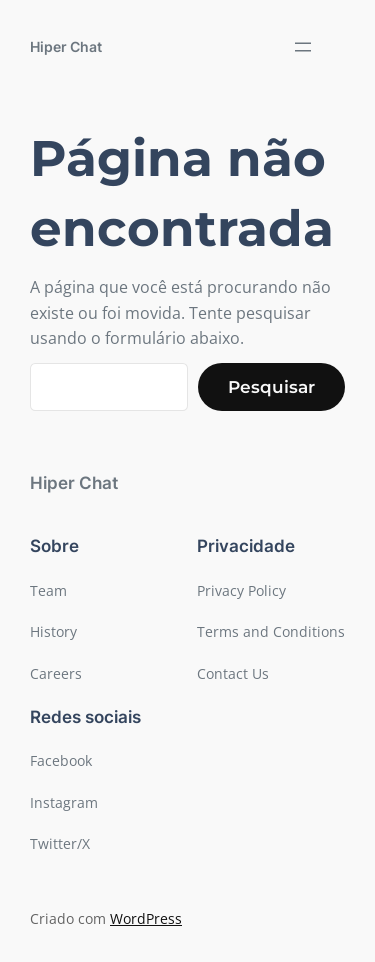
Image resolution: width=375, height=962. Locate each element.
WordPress (146, 918)
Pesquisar (271, 387)
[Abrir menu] (303, 47)
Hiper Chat (66, 46)
